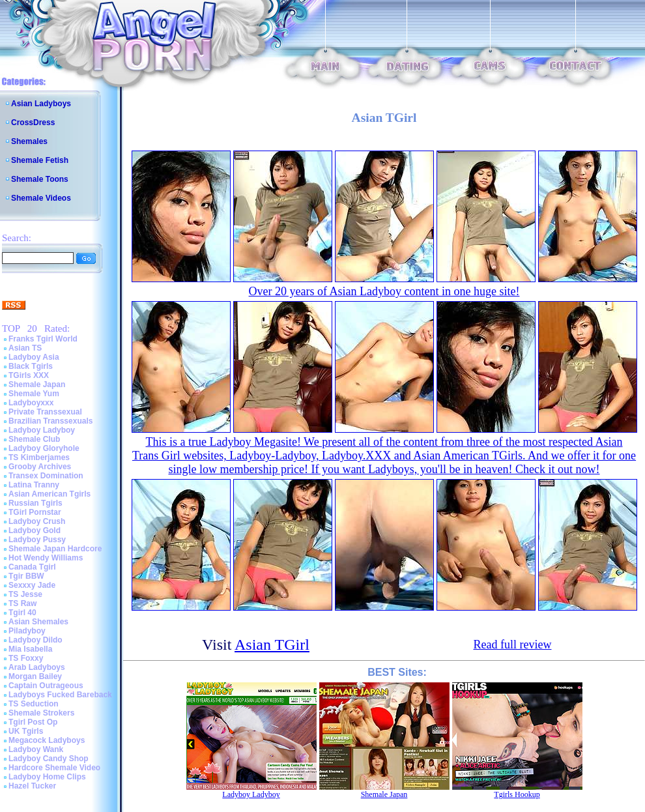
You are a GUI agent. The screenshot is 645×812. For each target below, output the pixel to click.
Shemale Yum (34, 394)
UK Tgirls (26, 731)
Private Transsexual (45, 412)
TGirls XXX (29, 375)
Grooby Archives (40, 467)
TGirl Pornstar (35, 512)
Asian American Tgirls (50, 494)
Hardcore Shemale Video (54, 768)
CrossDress (33, 123)
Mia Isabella (30, 649)
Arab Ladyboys (37, 667)
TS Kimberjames (39, 457)
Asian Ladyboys (41, 104)
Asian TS (25, 348)
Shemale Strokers (41, 713)
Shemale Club (34, 439)
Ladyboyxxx (31, 403)
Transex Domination (46, 476)
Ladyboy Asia (34, 357)
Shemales (29, 141)
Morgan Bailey (35, 676)
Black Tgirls (31, 366)
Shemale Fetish (40, 160)
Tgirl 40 (22, 613)
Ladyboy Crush (37, 521)
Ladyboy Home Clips (47, 777)
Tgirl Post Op (33, 722)
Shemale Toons (40, 179)
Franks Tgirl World (43, 339)
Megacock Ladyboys (47, 740)
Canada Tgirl (32, 567)
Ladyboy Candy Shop (49, 759)
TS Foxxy (26, 658)
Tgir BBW (26, 576)
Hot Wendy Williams (46, 558)
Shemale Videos (41, 198)
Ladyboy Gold (35, 530)
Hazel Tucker (32, 786)
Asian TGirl (272, 645)
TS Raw (22, 603)
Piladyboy (27, 631)
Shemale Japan (37, 384)
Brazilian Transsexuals (50, 421)
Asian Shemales (38, 622)
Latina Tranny (34, 485)
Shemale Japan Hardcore (55, 549)
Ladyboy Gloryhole (44, 448)
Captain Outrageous (46, 686)
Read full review (513, 645)
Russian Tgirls (36, 503)
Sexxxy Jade (32, 585)
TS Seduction (34, 704)
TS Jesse (25, 594)
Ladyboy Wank (36, 749)
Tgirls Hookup (517, 794)
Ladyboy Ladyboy (42, 430)
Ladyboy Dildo (36, 640)
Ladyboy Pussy (37, 540)
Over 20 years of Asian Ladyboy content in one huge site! (384, 291)
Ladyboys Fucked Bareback (60, 695)
